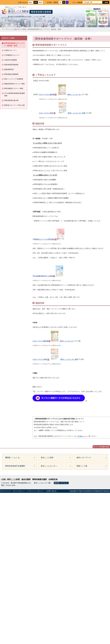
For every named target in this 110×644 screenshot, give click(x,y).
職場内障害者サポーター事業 (14, 84)
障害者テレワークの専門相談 (49, 239)
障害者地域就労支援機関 (15, 466)
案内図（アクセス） (62, 483)
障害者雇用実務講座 (11, 65)
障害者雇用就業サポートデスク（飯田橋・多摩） (14, 44)
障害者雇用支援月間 (11, 100)
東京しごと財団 (47, 458)
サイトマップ (6, 491)
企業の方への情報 (20, 29)
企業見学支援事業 (11, 60)
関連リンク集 (82, 466)
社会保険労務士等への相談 (45, 276)
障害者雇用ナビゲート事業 (14, 88)
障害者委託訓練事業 (11, 74)
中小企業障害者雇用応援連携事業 (14, 94)
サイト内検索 (77, 2)
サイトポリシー (19, 491)
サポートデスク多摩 (47, 113)
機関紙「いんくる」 (13, 458)
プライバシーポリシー (36, 491)
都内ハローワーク (84, 458)
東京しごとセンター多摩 (78, 113)
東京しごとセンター (76, 94)
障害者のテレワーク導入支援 (14, 105)
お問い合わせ (52, 491)
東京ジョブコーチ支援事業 (14, 79)
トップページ (7, 29)
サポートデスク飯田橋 (48, 94)
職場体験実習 (9, 69)
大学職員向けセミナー (12, 55)
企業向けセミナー (11, 50)
